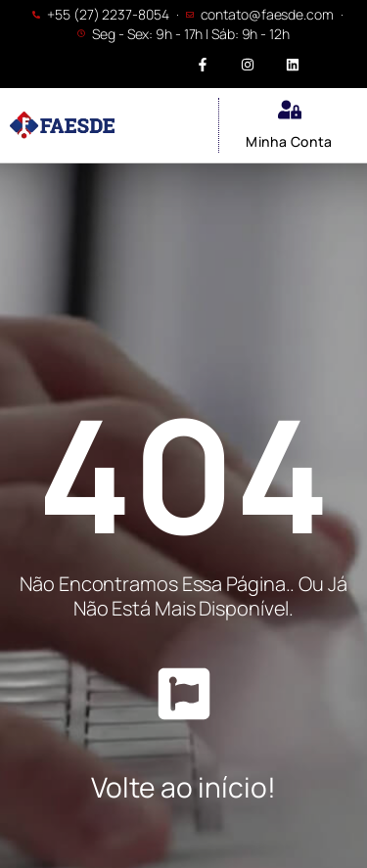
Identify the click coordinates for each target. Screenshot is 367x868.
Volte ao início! (183, 787)
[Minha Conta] (290, 110)
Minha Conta (289, 141)
